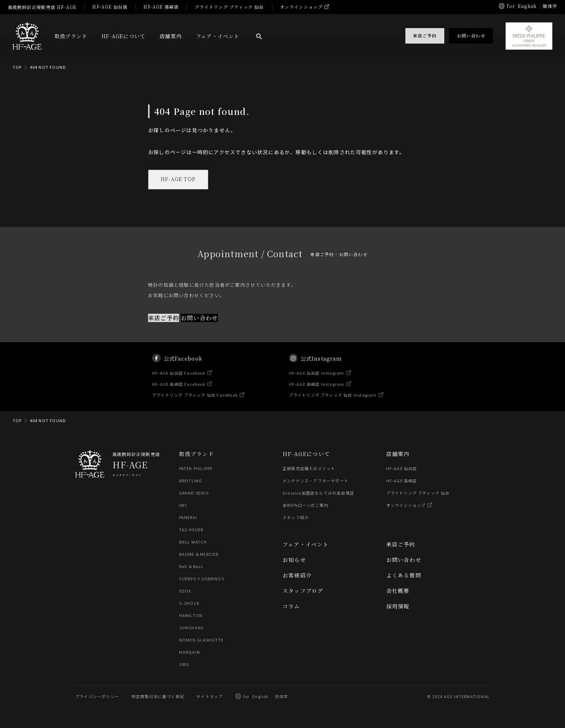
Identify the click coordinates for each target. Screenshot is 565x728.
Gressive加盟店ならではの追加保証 (318, 493)
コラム (291, 606)
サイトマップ (210, 697)
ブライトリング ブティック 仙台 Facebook (195, 402)
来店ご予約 (164, 318)
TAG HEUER (191, 530)
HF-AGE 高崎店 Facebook (179, 390)
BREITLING (191, 481)
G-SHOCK (189, 603)
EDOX (185, 591)
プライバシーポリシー (97, 697)
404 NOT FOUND (48, 67)
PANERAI (188, 518)
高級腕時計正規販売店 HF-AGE (42, 7)
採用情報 (398, 606)
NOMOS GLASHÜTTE (201, 640)
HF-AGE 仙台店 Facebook (179, 379)
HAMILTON (191, 616)
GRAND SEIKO (194, 493)
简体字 (282, 697)
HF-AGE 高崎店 (161, 7)
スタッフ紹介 (296, 518)
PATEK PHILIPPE (196, 469)
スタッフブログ (303, 591)
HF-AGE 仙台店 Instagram (317, 379)
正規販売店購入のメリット (309, 469)
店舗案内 (171, 36)
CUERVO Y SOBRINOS (202, 579)
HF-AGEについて (123, 36)
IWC (183, 505)
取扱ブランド (71, 36)
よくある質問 (404, 575)
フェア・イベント (218, 36)
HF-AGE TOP (179, 180)
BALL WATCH (193, 542)
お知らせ (294, 560)
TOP (17, 67)
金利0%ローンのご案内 (305, 505)
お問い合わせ (199, 318)
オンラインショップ (301, 7)
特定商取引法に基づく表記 (158, 697)
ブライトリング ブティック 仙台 (229, 7)
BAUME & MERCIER (199, 554)
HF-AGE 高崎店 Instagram (317, 390)
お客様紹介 (297, 575)
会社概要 (398, 591)
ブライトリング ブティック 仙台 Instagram (333, 402)
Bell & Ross (191, 567)
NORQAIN (190, 652)
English (527, 6)
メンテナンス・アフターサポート (315, 481)
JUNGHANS (192, 628)
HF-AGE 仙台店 (110, 7)
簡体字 (550, 6)
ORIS (184, 665)
